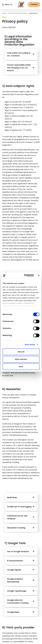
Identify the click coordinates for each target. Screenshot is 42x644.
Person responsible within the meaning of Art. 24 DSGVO (19, 68)
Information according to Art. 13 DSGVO (19, 54)
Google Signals (14, 570)
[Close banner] (39, 275)
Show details (30, 345)
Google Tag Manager (17, 591)
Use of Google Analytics (18, 552)
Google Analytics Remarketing (15, 580)
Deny (21, 367)
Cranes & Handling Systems (18, 13)
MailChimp (12, 497)
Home (4, 13)
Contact (34, 4)
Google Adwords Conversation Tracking (18, 602)
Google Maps (13, 612)
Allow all (21, 352)
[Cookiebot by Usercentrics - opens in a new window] (25, 275)
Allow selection (21, 359)
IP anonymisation (15, 561)
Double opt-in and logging (19, 507)
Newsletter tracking (16, 528)
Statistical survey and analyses (17, 517)
